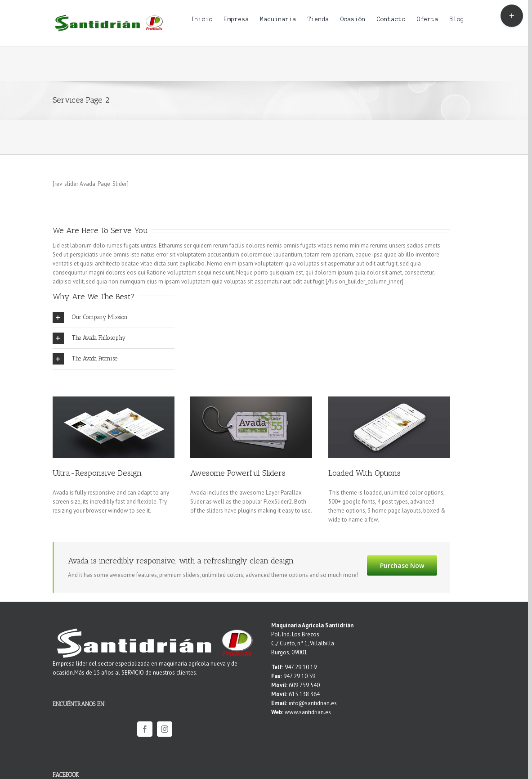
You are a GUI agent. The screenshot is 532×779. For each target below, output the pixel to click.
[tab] (114, 317)
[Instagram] (165, 729)
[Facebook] (145, 729)
